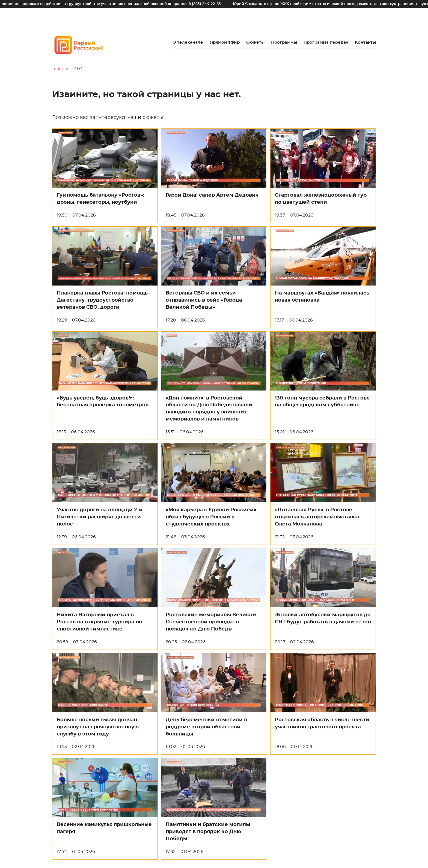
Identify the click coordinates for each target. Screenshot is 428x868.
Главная (61, 69)
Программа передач (326, 42)
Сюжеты (255, 42)
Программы (284, 42)
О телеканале (188, 42)
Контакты (365, 42)
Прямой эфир (225, 42)
